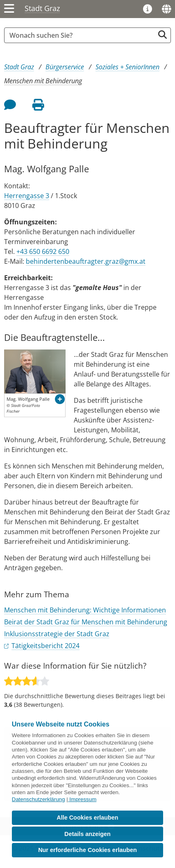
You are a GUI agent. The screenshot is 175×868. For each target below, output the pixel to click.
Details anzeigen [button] (87, 834)
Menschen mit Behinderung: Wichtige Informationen (85, 610)
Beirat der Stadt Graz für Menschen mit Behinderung (86, 622)
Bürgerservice (65, 67)
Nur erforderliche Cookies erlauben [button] (87, 850)
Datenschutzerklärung (39, 799)
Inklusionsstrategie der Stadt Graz (57, 634)
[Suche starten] (162, 35)
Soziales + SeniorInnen (127, 67)
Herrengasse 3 (27, 196)
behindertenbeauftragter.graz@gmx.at (86, 261)
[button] (60, 399)
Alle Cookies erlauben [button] (87, 818)
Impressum (83, 799)
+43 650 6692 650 (43, 251)
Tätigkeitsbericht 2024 (45, 646)
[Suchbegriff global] (81, 35)
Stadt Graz (42, 8)
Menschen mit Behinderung (43, 81)
